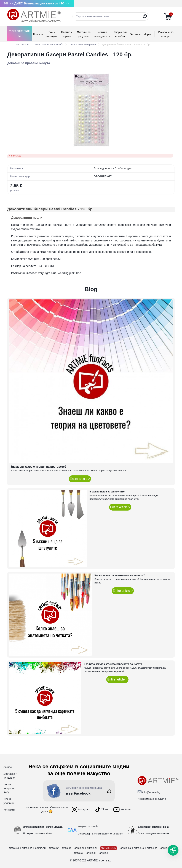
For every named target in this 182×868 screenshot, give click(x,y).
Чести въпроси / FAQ (9, 788)
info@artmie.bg (151, 792)
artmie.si (79, 848)
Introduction (22, 44)
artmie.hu (40, 848)
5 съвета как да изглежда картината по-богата (113, 664)
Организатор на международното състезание (100, 834)
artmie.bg (152, 848)
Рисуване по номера (166, 34)
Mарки (147, 34)
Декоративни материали (83, 44)
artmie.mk (166, 848)
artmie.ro (139, 848)
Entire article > (80, 479)
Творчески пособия (120, 34)
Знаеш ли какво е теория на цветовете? (38, 467)
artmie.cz (27, 848)
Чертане (135, 34)
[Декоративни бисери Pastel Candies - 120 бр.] (91, 110)
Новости (38, 34)
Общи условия (9, 801)
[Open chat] (173, 850)
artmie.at (79, 853)
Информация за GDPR (152, 799)
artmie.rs (66, 848)
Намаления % (19, 34)
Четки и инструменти (102, 34)
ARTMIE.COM (109, 848)
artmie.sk (14, 848)
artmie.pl (92, 848)
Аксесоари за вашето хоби (49, 44)
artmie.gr (91, 853)
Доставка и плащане (10, 776)
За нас (8, 767)
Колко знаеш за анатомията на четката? (120, 575)
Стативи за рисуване (84, 34)
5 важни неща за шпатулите (107, 492)
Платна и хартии (67, 34)
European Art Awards (88, 826)
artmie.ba (126, 848)
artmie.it (104, 853)
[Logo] (34, 16)
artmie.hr (54, 848)
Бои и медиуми (52, 34)
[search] (145, 18)
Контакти (9, 810)
